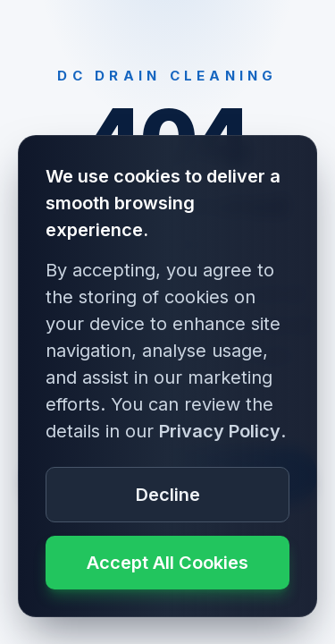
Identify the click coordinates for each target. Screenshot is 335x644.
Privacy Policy (220, 431)
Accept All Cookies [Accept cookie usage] (167, 563)
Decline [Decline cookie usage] (168, 495)
